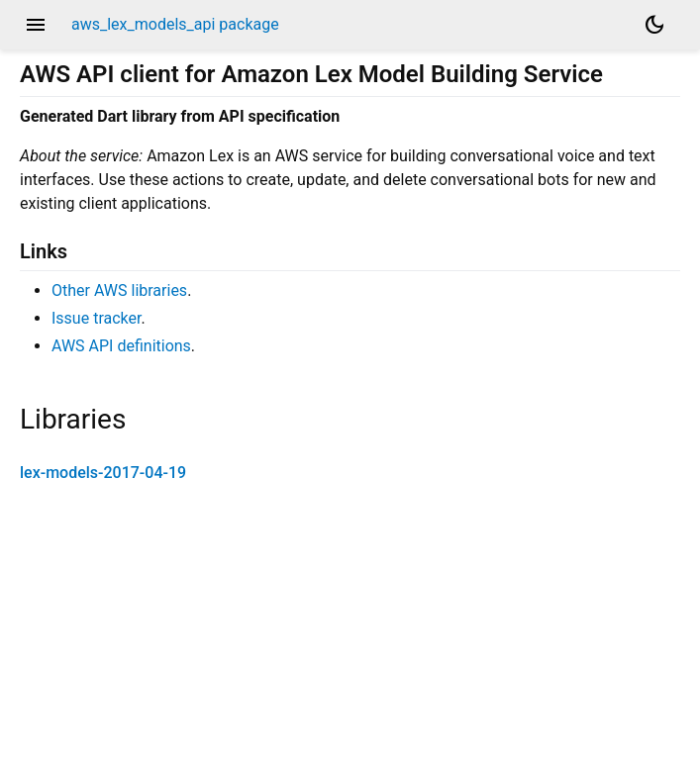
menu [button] (36, 25)
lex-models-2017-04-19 (103, 473)
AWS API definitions (121, 346)
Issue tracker (96, 318)
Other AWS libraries (119, 290)
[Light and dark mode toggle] (654, 25)
